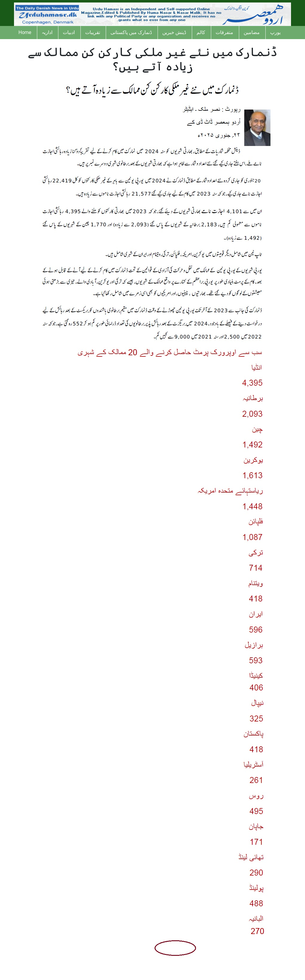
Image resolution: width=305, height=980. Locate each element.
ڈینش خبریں (174, 32)
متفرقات (224, 32)
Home (25, 32)
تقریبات (93, 32)
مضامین (252, 32)
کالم (201, 32)
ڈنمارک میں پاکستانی (131, 32)
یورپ (275, 32)
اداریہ (47, 32)
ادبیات (69, 32)
